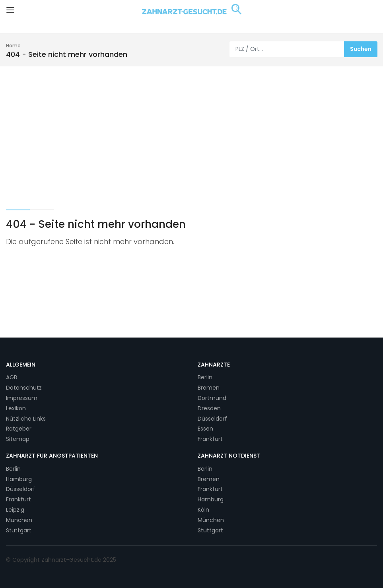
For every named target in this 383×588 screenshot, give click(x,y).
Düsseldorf (212, 419)
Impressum (22, 398)
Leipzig (15, 510)
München (19, 520)
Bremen (209, 388)
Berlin (205, 377)
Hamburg (19, 479)
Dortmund (212, 398)
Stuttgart (19, 530)
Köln (203, 510)
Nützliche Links (26, 419)
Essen (205, 429)
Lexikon (16, 408)
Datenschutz (24, 388)
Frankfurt (210, 439)
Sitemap (18, 439)
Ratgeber (19, 429)
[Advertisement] (191, 126)
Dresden (209, 408)
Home (13, 46)
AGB (12, 377)
